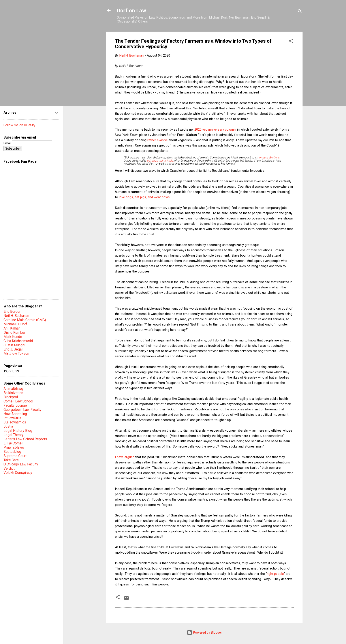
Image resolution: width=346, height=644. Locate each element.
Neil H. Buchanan (16, 316)
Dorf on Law (131, 11)
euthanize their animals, (160, 161)
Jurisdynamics (15, 422)
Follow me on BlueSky (19, 125)
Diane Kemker (14, 332)
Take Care (11, 460)
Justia (8, 426)
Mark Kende (13, 337)
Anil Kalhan (12, 328)
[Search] (300, 12)
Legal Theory (14, 435)
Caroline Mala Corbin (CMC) (25, 320)
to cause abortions (269, 158)
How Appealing (15, 414)
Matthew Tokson (16, 353)
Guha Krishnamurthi (18, 341)
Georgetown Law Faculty (23, 410)
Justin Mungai (14, 345)
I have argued (125, 457)
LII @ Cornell (13, 443)
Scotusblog (12, 452)
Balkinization (13, 393)
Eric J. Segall (13, 349)
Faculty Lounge (15, 405)
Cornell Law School (18, 401)
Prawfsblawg (14, 447)
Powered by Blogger (204, 633)
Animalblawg (13, 389)
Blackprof (11, 397)
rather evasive (158, 140)
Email (28, 143)
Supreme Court (15, 456)
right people (275, 574)
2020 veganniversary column (215, 130)
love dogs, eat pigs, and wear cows (144, 197)
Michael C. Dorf (15, 324)
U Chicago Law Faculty (21, 464)
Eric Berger (12, 312)
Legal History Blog (18, 431)
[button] (291, 42)
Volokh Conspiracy (18, 473)
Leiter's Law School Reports (25, 439)
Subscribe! (13, 149)
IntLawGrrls (12, 418)
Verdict (9, 468)
